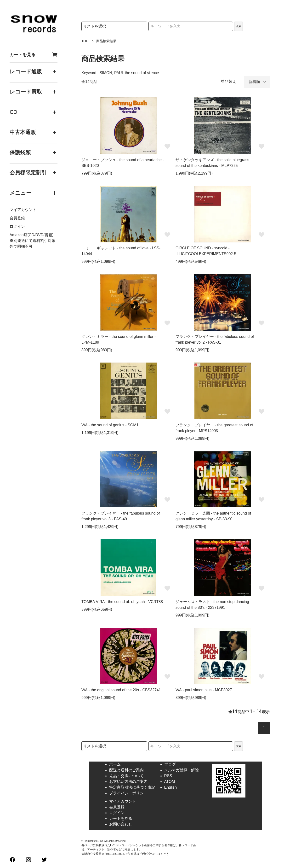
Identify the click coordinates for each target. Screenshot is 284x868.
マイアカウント (23, 210)
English (170, 787)
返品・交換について (126, 776)
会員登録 (17, 218)
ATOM (170, 782)
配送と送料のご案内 (126, 770)
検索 (239, 26)
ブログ (170, 764)
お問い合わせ (121, 824)
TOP (85, 41)
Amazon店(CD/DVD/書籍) (31, 235)
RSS (168, 776)
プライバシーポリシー (128, 793)
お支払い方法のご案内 (128, 782)
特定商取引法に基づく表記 (132, 787)
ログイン (17, 226)
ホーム (115, 764)
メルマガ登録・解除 (182, 770)
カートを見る (34, 55)
